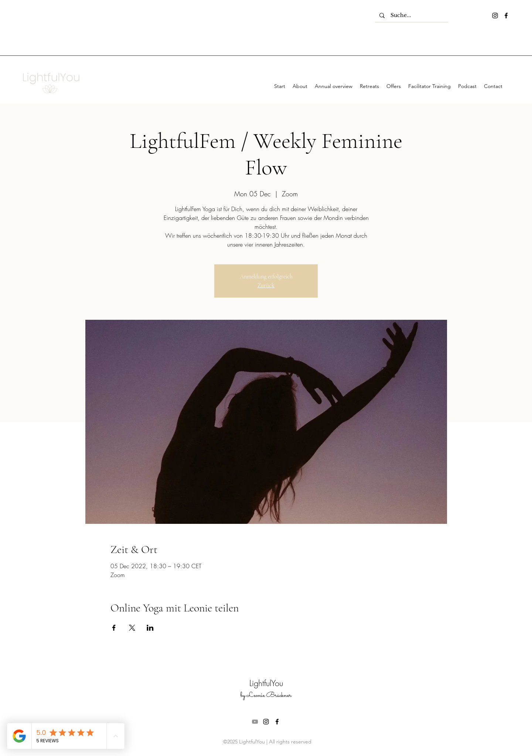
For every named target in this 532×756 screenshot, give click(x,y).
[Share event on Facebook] (114, 628)
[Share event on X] (132, 628)
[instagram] (495, 16)
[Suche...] (412, 16)
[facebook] (506, 16)
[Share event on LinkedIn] (150, 628)
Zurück (266, 285)
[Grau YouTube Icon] (255, 722)
